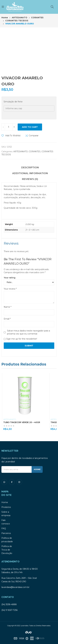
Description (30, 167)
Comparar (34, 136)
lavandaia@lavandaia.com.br (15, 587)
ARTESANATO (21, 152)
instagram (19, 482)
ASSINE (37, 469)
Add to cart (30, 127)
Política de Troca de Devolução (7, 550)
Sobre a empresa (6, 514)
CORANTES (35, 152)
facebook (12, 482)
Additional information (30, 173)
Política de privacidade (7, 540)
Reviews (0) (30, 179)
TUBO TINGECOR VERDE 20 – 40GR (22, 422)
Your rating (10, 278)
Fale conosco (6, 522)
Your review (10, 289)
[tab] (30, 168)
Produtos (6, 507)
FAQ (4, 528)
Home (5, 502)
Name (8, 307)
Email (7, 319)
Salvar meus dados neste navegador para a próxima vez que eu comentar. (28, 332)
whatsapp (4, 482)
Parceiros (6, 533)
